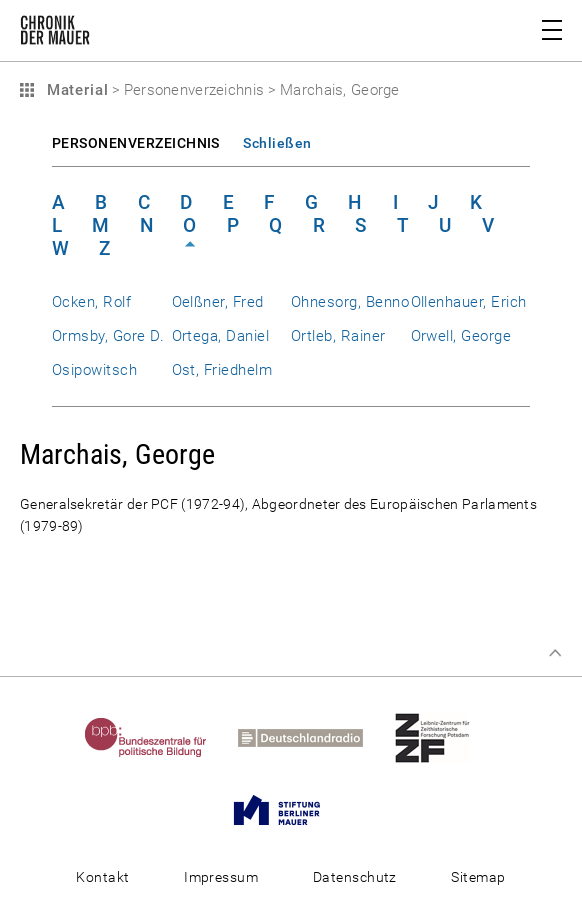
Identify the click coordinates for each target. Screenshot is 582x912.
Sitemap (478, 877)
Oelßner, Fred (218, 302)
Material (75, 90)
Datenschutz (355, 877)
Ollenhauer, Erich (469, 302)
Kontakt (102, 877)
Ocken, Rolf (91, 302)
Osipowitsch (94, 370)
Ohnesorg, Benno (350, 302)
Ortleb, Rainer (338, 336)
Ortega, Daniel (221, 336)
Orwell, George (461, 336)
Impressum (221, 877)
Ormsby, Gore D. (108, 336)
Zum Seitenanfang (555, 653)
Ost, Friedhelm (222, 370)
